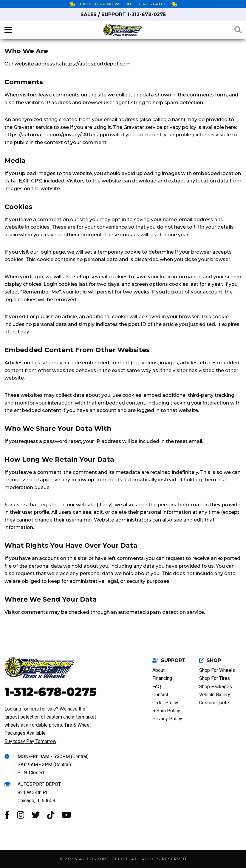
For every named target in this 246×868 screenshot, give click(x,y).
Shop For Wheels (217, 670)
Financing (162, 678)
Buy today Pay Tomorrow (30, 741)
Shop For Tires (215, 678)
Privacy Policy (167, 719)
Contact (160, 695)
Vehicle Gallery (215, 695)
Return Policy (166, 711)
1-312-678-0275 (123, 14)
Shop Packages (216, 687)
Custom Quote (214, 703)
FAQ (157, 687)
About (158, 670)
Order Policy (165, 703)
